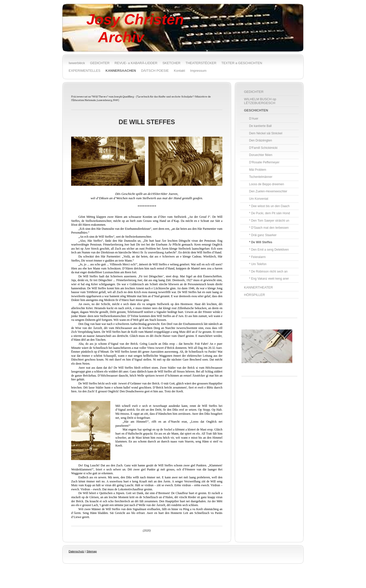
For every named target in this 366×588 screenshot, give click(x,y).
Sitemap (91, 551)
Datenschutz (76, 551)
